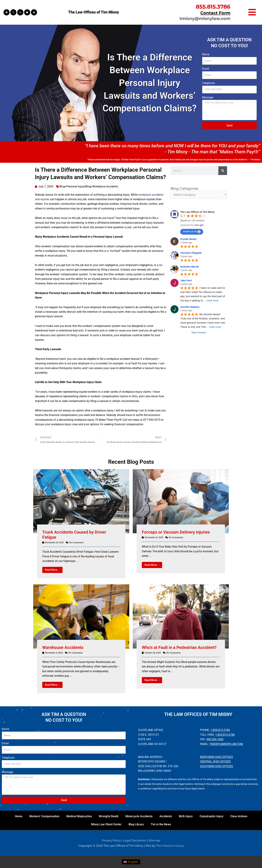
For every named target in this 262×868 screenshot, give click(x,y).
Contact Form (215, 13)
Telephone (208, 83)
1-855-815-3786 (220, 730)
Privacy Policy (111, 840)
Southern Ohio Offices (216, 766)
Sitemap (154, 840)
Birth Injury (186, 816)
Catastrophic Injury (212, 816)
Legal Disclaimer (135, 840)
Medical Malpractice (79, 816)
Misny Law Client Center (106, 824)
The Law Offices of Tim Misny (93, 12)
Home (19, 816)
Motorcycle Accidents (139, 816)
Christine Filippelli (191, 253)
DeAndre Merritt (190, 267)
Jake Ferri (186, 281)
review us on (192, 232)
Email (206, 69)
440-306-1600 (215, 739)
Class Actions (239, 816)
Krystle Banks (188, 239)
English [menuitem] (133, 862)
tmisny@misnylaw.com (205, 18)
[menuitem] (131, 862)
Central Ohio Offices (215, 762)
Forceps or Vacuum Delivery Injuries (176, 532)
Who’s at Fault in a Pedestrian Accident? (179, 647)
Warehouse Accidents (63, 647)
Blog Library (136, 824)
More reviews (199, 332)
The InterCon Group (170, 846)
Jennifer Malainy (190, 307)
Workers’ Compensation (44, 816)
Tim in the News (161, 824)
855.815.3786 (213, 7)
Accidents (166, 816)
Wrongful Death (109, 816)
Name (206, 54)
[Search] (223, 171)
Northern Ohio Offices (216, 757)
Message (208, 97)
